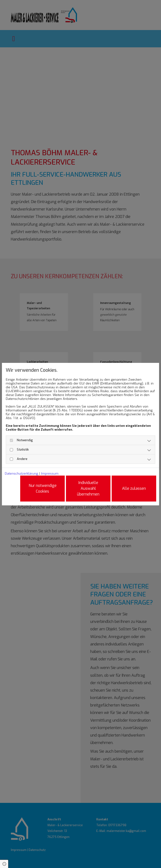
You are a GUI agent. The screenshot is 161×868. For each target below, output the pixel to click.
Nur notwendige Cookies (43, 488)
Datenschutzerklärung (21, 474)
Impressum (50, 474)
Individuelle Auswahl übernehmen (88, 488)
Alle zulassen (134, 488)
